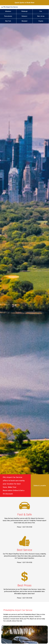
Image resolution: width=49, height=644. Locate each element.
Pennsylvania (8, 16)
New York (8, 21)
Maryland (24, 21)
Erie (41, 11)
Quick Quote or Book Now (24, 3)
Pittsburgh (24, 11)
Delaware (24, 16)
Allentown (8, 11)
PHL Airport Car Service (11, 7)
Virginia (41, 21)
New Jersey (41, 16)
